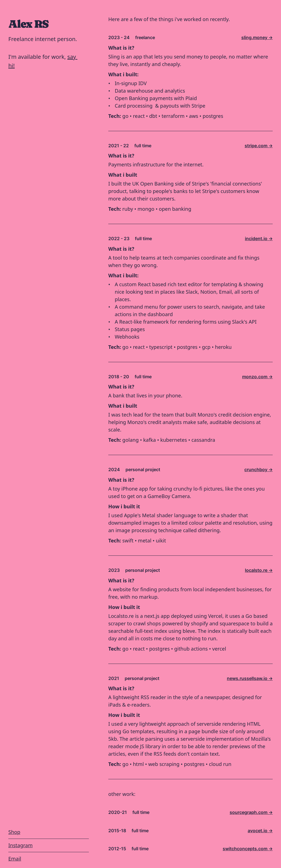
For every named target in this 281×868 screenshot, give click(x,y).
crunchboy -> (259, 469)
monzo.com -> (257, 377)
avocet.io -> (260, 831)
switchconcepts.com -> (248, 849)
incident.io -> (259, 238)
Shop (14, 832)
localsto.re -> (259, 570)
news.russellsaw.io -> (250, 678)
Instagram (21, 845)
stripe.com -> (259, 146)
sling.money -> (257, 37)
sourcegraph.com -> (251, 812)
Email (15, 859)
